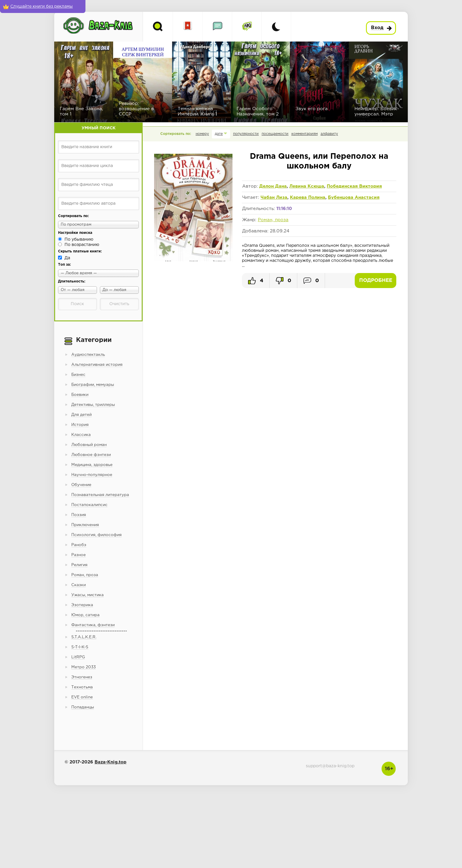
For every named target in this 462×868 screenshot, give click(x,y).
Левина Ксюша (307, 186)
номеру (202, 134)
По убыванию (79, 239)
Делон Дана (273, 186)
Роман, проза (273, 220)
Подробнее (376, 281)
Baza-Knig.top (110, 762)
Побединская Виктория (354, 186)
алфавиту (329, 134)
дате (219, 134)
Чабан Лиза (274, 197)
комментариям (305, 134)
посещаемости (275, 134)
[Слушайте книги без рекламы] (43, 6)
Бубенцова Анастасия (354, 197)
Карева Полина (308, 197)
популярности (246, 134)
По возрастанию (82, 245)
